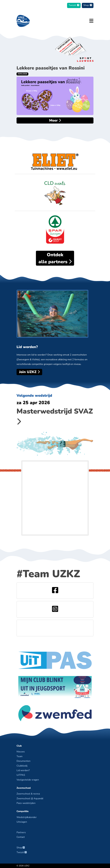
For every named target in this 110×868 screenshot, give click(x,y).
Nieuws (21, 752)
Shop (88, 5)
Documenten (23, 761)
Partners (21, 832)
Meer (55, 120)
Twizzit (74, 5)
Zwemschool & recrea (28, 794)
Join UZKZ (29, 372)
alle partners (55, 258)
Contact (21, 837)
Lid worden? (23, 770)
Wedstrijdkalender (27, 817)
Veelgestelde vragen (28, 780)
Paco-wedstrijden (26, 803)
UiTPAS (21, 775)
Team (20, 756)
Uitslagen (22, 822)
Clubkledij (22, 766)
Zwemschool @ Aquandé (30, 799)
